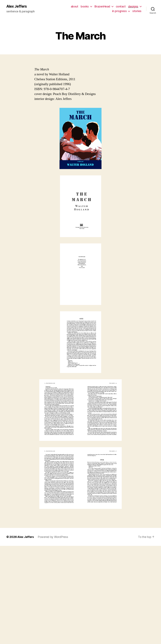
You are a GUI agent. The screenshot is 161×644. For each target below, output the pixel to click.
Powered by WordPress (53, 537)
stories (137, 11)
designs (133, 6)
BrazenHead (102, 6)
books (85, 6)
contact (121, 6)
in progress (119, 11)
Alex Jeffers (17, 6)
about (75, 6)
